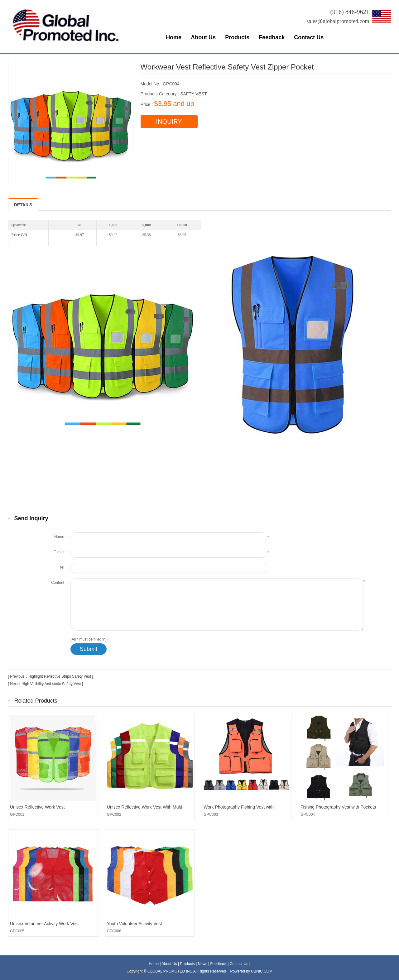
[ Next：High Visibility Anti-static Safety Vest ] (46, 684)
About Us (203, 37)
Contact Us (309, 37)
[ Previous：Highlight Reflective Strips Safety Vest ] (51, 676)
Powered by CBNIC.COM (251, 971)
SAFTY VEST (193, 94)
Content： (60, 583)
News (203, 964)
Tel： (64, 567)
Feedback (272, 37)
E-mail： (61, 552)
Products (237, 37)
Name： (61, 537)
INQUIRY (169, 122)
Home (174, 37)
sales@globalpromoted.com (338, 21)
